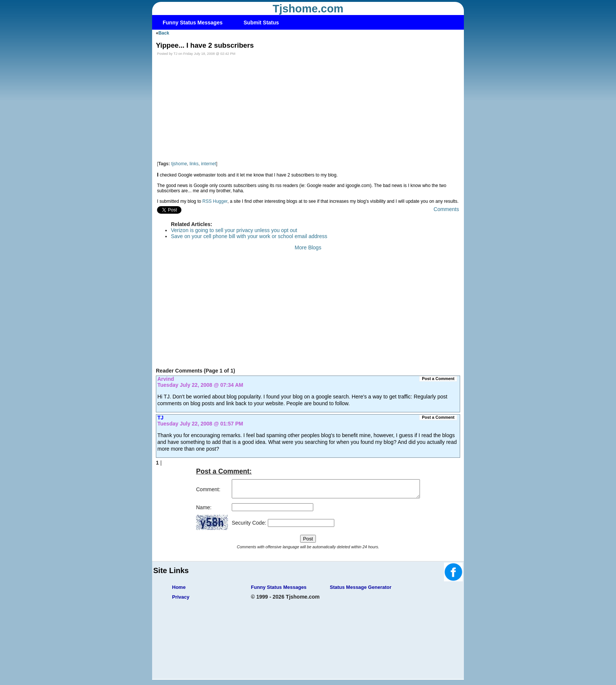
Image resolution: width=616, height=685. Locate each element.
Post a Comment (438, 379)
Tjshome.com (308, 9)
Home (179, 591)
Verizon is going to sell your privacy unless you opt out (234, 230)
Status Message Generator (361, 591)
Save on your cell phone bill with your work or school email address (249, 236)
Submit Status (261, 23)
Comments (446, 209)
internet (208, 164)
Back (164, 33)
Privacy (181, 600)
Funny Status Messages (193, 23)
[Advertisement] (308, 109)
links (194, 164)
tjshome (179, 164)
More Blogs (308, 247)
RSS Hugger (215, 201)
